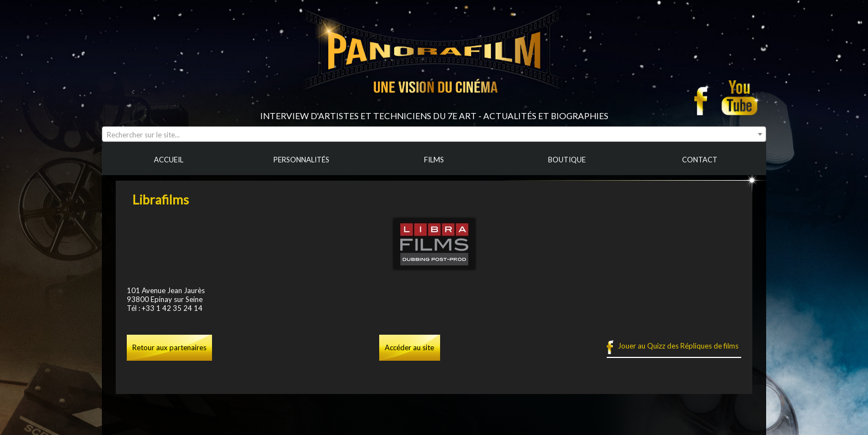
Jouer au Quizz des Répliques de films (678, 346)
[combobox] (434, 134)
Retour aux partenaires (169, 347)
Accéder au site (409, 347)
